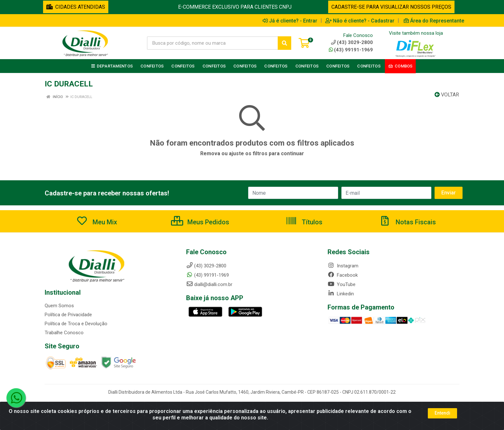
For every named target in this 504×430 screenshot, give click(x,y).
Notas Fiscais (408, 222)
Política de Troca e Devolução (76, 324)
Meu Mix (97, 222)
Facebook (343, 275)
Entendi (442, 413)
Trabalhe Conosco (64, 333)
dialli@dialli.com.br (209, 284)
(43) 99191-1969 (351, 50)
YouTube (342, 284)
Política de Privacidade (68, 315)
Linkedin (341, 294)
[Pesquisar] (284, 43)
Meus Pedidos (200, 222)
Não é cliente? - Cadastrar (360, 21)
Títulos (304, 222)
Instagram (343, 266)
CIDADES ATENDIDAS (76, 7)
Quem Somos (59, 306)
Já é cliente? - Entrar (290, 21)
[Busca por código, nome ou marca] (212, 43)
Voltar (447, 95)
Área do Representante (434, 21)
